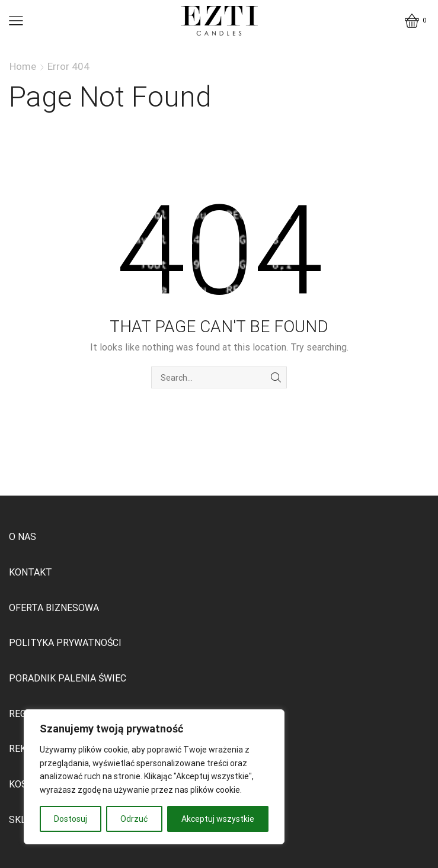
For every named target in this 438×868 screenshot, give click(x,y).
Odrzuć (134, 819)
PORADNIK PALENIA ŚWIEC (68, 678)
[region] (154, 777)
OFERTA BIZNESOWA (54, 608)
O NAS (23, 537)
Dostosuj (71, 819)
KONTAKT (31, 572)
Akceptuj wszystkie (218, 819)
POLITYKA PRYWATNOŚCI (65, 643)
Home (23, 66)
